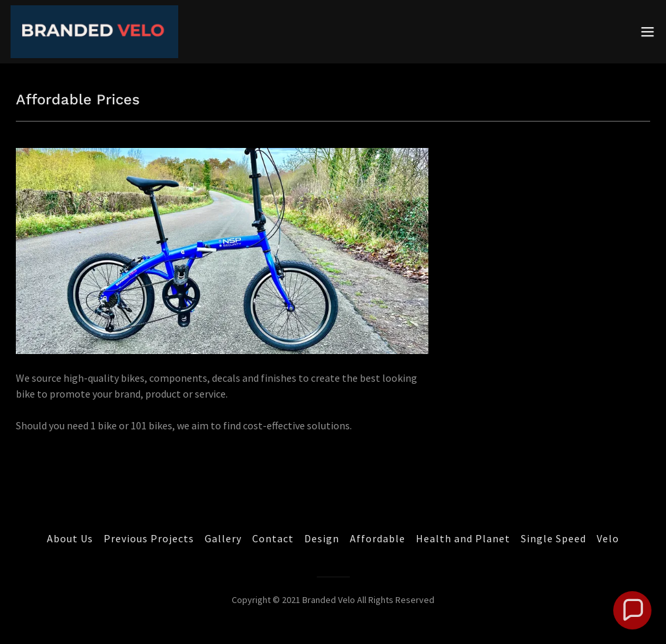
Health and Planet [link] (463, 538)
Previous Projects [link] (149, 538)
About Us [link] (70, 538)
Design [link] (322, 538)
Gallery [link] (223, 538)
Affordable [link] (378, 538)
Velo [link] (608, 538)
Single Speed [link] (553, 538)
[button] (648, 32)
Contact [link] (273, 538)
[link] (95, 32)
